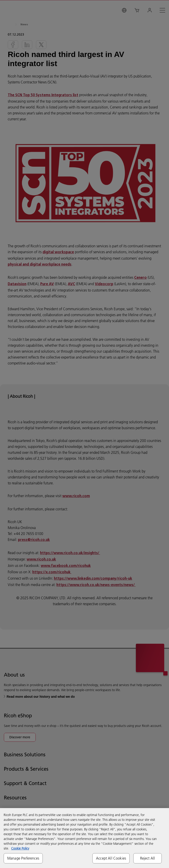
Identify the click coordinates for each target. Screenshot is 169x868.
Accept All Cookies (111, 858)
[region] (84, 838)
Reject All (148, 858)
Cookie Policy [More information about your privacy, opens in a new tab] (20, 848)
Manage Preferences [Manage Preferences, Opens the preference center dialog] (23, 858)
